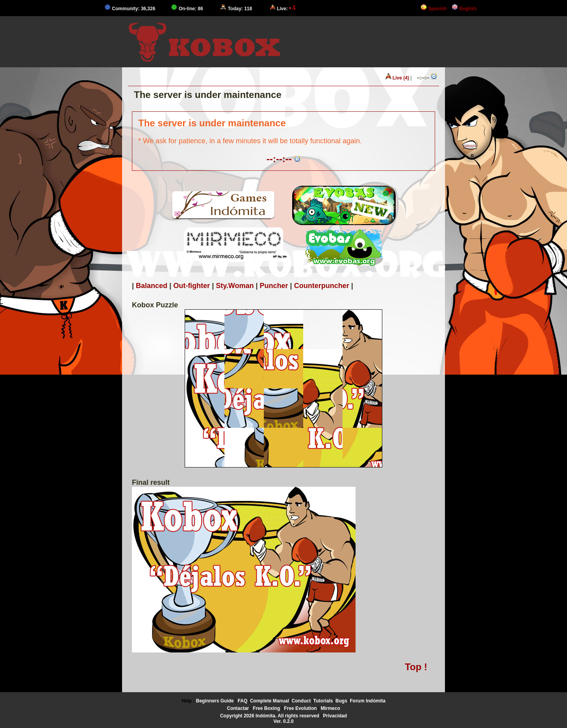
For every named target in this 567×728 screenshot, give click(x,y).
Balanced (152, 286)
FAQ (243, 701)
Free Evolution (300, 708)
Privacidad (335, 716)
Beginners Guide (215, 701)
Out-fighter (192, 286)
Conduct (301, 701)
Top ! (416, 667)
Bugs (341, 701)
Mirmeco (330, 708)
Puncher (274, 286)
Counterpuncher (322, 286)
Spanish (434, 9)
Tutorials (323, 701)
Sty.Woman (235, 286)
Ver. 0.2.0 (283, 721)
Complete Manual (270, 701)
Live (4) (397, 77)
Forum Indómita (368, 701)
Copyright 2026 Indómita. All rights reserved (270, 716)
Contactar (238, 708)
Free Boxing (266, 708)
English (464, 9)
